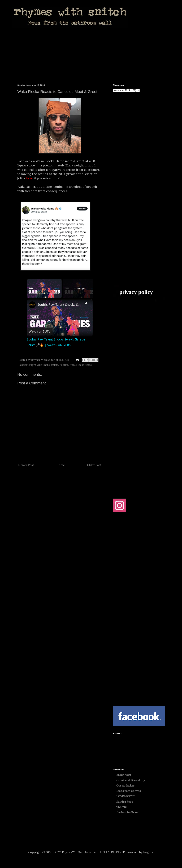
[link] (32, 305)
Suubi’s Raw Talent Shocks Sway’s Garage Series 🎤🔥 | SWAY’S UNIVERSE (59, 305)
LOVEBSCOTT (126, 796)
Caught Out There (39, 365)
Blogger (148, 852)
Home (61, 465)
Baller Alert (124, 775)
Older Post (94, 465)
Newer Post (26, 465)
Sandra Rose (125, 802)
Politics (64, 365)
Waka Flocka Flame (81, 365)
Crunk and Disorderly (131, 780)
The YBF (122, 807)
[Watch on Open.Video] (40, 331)
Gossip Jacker (125, 785)
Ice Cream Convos (129, 791)
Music (55, 365)
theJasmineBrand (128, 812)
